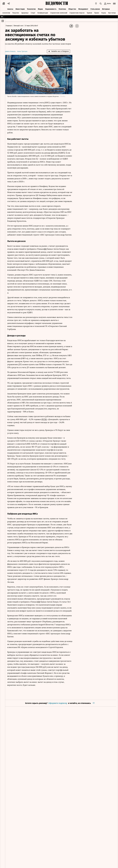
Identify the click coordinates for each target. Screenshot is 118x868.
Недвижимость (51, 8)
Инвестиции (20, 8)
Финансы (10, 8)
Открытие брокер (56, 462)
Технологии (31, 8)
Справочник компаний (59, 12)
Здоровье (25, 12)
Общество (72, 8)
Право (97, 12)
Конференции (43, 12)
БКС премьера (64, 241)
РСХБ (58, 440)
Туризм (89, 12)
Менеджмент (83, 8)
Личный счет (24, 26)
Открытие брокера (34, 227)
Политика (62, 8)
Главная (14, 26)
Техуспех (16, 12)
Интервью (106, 8)
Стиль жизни (95, 8)
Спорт (33, 12)
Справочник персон (77, 12)
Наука (104, 12)
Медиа (40, 8)
